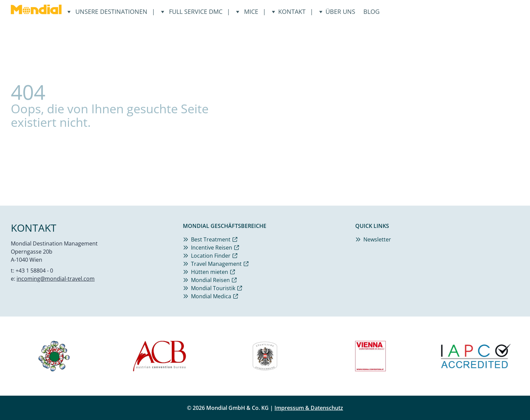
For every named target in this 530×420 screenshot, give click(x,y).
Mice (248, 11)
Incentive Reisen (212, 248)
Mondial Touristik (213, 288)
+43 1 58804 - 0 (34, 271)
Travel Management (216, 264)
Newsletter (377, 239)
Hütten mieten (210, 272)
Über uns (337, 11)
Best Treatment (211, 239)
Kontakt (288, 11)
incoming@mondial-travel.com (56, 279)
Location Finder (211, 256)
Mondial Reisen (210, 280)
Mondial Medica (211, 296)
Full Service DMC (192, 11)
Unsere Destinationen (108, 11)
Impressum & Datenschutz (309, 408)
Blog (371, 11)
